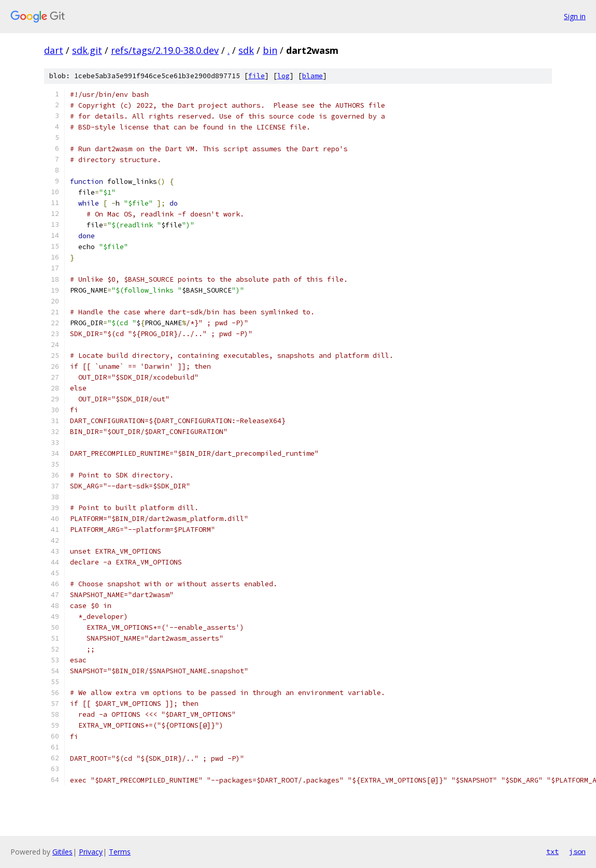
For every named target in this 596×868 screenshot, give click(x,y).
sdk (246, 50)
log (283, 76)
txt (552, 851)
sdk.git (87, 50)
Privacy (91, 852)
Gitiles (62, 852)
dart (54, 50)
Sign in (575, 16)
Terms (120, 852)
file (257, 76)
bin (270, 50)
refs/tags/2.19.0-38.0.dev (165, 50)
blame (313, 76)
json (577, 851)
